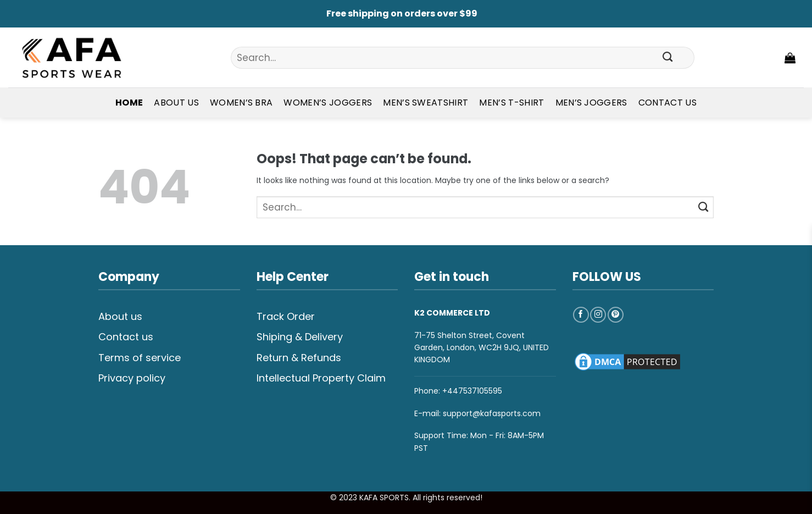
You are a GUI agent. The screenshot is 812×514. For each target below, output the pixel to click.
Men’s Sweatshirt (426, 103)
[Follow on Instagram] (598, 315)
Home (129, 103)
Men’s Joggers (591, 103)
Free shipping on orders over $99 (402, 13)
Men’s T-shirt (511, 103)
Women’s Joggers (328, 103)
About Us (176, 103)
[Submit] (668, 58)
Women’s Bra (241, 103)
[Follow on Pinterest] (616, 315)
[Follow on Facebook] (581, 315)
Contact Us (668, 103)
